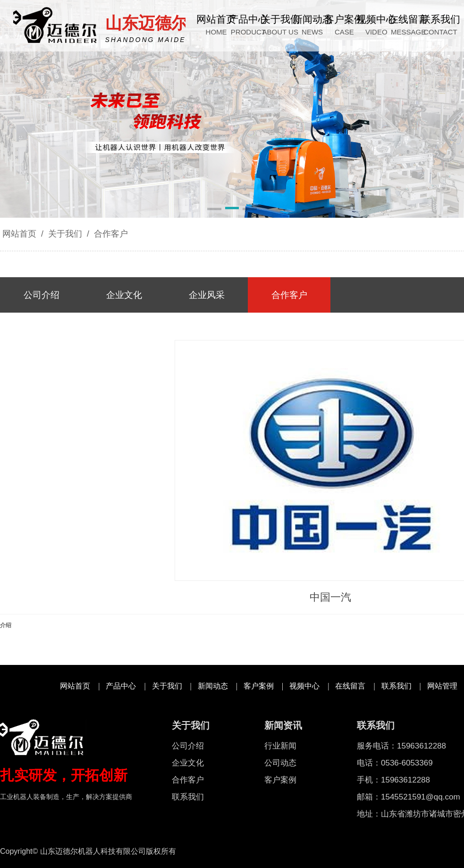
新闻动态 (213, 686)
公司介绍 (188, 746)
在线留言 (350, 686)
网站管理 (442, 686)
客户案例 (259, 686)
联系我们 (397, 686)
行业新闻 (280, 746)
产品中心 (121, 686)
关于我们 (65, 234)
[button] (214, 210)
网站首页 (19, 234)
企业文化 (188, 763)
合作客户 (110, 234)
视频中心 (304, 686)
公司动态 (280, 763)
